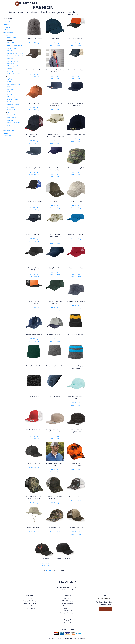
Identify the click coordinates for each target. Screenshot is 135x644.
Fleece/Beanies (13, 43)
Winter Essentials (14, 123)
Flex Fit (10, 58)
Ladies (10, 51)
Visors (10, 69)
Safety (10, 79)
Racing (10, 94)
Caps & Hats (12, 38)
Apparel (7, 25)
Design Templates (30, 603)
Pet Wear (7, 136)
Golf (9, 125)
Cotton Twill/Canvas (15, 45)
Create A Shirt (30, 606)
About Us (67, 599)
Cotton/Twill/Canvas (15, 74)
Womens (7, 30)
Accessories (9, 32)
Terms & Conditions (68, 613)
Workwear (11, 102)
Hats (9, 92)
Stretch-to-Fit (13, 61)
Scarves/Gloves (13, 110)
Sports (10, 112)
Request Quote (30, 608)
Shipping (68, 608)
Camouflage (12, 48)
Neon (9, 82)
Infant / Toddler (13, 105)
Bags (6, 133)
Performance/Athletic (15, 56)
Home (30, 599)
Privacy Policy (67, 611)
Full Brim (11, 107)
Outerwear (11, 71)
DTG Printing (55, 43)
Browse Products (30, 601)
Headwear (8, 35)
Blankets (7, 128)
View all (7, 22)
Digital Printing (68, 601)
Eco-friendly (12, 89)
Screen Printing (34, 43)
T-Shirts (7, 27)
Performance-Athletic (15, 53)
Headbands (11, 115)
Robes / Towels (10, 130)
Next (49, 571)
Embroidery (67, 606)
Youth (9, 76)
